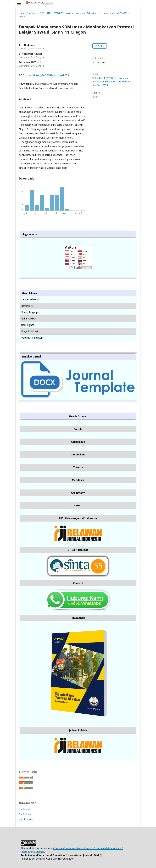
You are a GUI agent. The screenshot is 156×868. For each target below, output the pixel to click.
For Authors (25, 814)
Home (22, 13)
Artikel (101, 46)
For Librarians (26, 819)
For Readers (25, 809)
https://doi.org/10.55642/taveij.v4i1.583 (47, 75)
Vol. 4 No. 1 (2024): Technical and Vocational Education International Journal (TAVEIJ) (85, 13)
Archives (34, 13)
